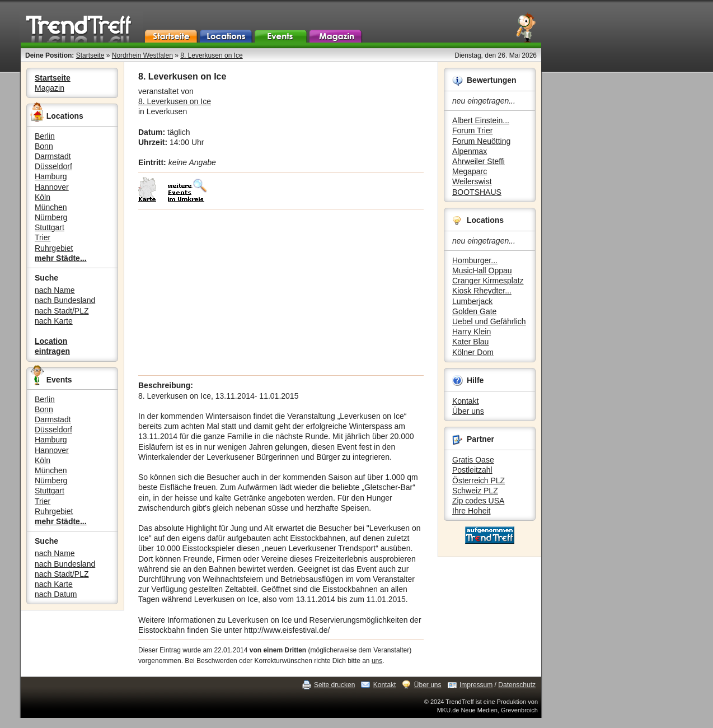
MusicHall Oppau (482, 270)
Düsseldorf (53, 166)
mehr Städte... (61, 258)
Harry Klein (472, 332)
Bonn (44, 146)
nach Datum (56, 594)
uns (377, 661)
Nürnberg (51, 217)
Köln (43, 197)
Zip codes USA (478, 501)
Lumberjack (472, 301)
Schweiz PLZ (475, 491)
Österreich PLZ (479, 480)
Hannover (52, 187)
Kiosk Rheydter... (482, 291)
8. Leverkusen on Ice (211, 55)
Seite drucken (334, 685)
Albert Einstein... (481, 120)
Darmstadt (53, 156)
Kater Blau (470, 342)
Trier (43, 237)
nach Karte (54, 321)
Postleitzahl (472, 470)
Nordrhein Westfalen (142, 55)
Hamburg (51, 176)
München (51, 207)
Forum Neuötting (481, 141)
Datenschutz (517, 685)
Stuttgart (50, 227)
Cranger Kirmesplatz (488, 281)
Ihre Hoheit (471, 511)
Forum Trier (472, 130)
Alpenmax (470, 151)
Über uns (468, 411)
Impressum (476, 685)
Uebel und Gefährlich (489, 321)
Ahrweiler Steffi (479, 161)
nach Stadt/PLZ (62, 311)
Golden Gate (474, 311)
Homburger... (475, 260)
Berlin (45, 136)
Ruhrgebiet (54, 248)
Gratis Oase (473, 460)
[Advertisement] (281, 292)
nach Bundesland (65, 300)
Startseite (90, 55)
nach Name (55, 290)
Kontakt (465, 401)
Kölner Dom (473, 352)
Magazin (50, 88)
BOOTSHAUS (477, 192)
